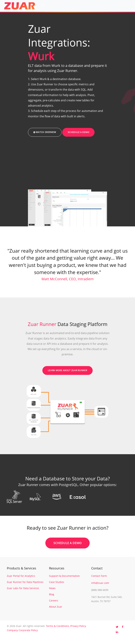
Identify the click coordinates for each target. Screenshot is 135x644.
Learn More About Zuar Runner (67, 370)
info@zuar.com (100, 583)
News (52, 588)
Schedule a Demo (78, 132)
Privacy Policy (78, 626)
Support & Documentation (64, 576)
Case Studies (57, 582)
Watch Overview (45, 132)
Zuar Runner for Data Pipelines (25, 582)
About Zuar (56, 607)
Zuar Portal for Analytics (21, 576)
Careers (54, 600)
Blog (52, 594)
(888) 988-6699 (100, 590)
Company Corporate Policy (22, 630)
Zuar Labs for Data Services (23, 588)
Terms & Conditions (57, 626)
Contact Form (99, 576)
